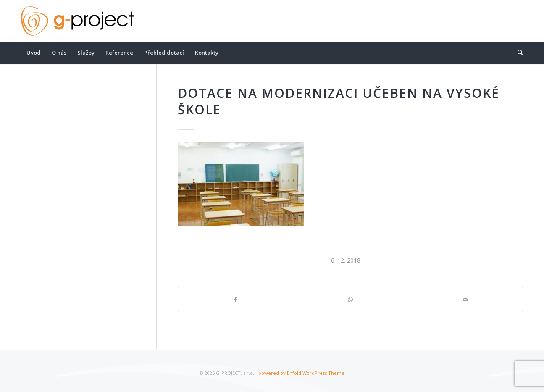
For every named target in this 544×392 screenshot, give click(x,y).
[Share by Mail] (465, 300)
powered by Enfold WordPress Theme (301, 373)
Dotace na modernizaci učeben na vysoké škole (339, 101)
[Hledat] (518, 53)
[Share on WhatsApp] (350, 300)
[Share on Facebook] (235, 300)
